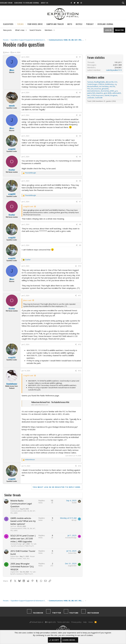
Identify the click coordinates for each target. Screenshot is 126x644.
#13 (80, 371)
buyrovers (100, 95)
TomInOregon (92, 84)
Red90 (74, 503)
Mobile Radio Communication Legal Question (21, 504)
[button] (26, 30)
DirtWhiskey (109, 84)
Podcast (90, 24)
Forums (20, 24)
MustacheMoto (93, 86)
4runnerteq (105, 91)
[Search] (123, 3)
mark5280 (99, 98)
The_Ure (90, 89)
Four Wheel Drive (35, 24)
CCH (116, 82)
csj (116, 84)
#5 (80, 157)
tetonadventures (94, 91)
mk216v (112, 86)
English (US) (50, 622)
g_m (116, 91)
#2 (80, 92)
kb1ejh (74, 520)
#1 (80, 57)
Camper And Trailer (55, 24)
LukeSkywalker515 (114, 70)
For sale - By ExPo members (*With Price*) (23, 545)
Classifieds (8, 24)
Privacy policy (76, 622)
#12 (80, 344)
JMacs (7, 52)
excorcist (98, 89)
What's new (20, 30)
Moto (70, 24)
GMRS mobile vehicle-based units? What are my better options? (23, 521)
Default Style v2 (36, 622)
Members (48, 30)
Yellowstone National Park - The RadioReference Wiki (50, 402)
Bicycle (79, 24)
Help (85, 622)
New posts (7, 30)
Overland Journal (105, 24)
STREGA (101, 84)
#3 (80, 115)
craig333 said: (28, 206)
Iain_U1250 (91, 95)
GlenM (107, 95)
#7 (80, 202)
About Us (45, 3)
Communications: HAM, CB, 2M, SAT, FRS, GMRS (23, 512)
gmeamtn (105, 89)
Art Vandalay (104, 86)
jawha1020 (91, 93)
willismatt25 (117, 93)
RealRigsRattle (99, 82)
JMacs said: (27, 300)
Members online (96, 77)
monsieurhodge (16, 544)
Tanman (90, 82)
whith (112, 91)
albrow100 (109, 82)
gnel (105, 93)
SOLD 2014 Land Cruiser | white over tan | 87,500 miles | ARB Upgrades (23, 539)
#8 (80, 224)
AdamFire (99, 93)
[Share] (77, 57)
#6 (80, 181)
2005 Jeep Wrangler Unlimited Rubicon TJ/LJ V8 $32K (22, 567)
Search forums (35, 30)
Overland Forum (6, 3)
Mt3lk (110, 93)
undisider (91, 98)
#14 (80, 466)
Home (91, 622)
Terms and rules (63, 622)
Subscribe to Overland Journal (27, 3)
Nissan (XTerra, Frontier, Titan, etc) (23, 557)
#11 (80, 296)
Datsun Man (15, 509)
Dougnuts (114, 95)
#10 (80, 266)
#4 (80, 136)
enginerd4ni (15, 572)
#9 (80, 245)
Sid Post (13, 526)
